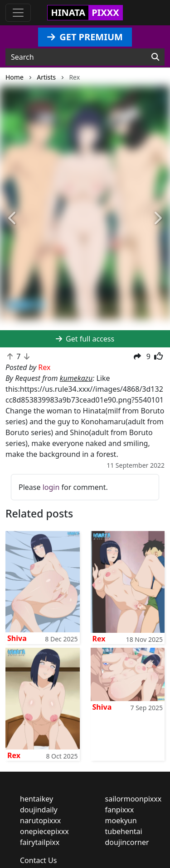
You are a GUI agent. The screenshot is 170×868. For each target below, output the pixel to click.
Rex (99, 639)
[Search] (155, 57)
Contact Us (38, 860)
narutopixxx (40, 821)
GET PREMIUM (85, 37)
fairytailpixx (40, 842)
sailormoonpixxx (134, 799)
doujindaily (39, 810)
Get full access (85, 339)
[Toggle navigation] (18, 13)
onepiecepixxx (44, 831)
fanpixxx (120, 810)
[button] (13, 218)
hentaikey (36, 799)
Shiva (17, 638)
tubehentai (124, 831)
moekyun (121, 821)
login (51, 487)
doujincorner (127, 842)
